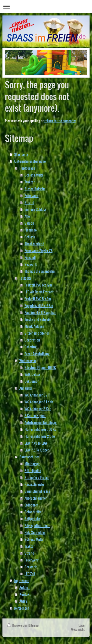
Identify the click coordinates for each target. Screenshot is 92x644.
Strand (29, 202)
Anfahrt (25, 587)
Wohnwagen (28, 361)
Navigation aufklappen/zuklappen (46, 7)
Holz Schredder (35, 532)
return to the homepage (60, 121)
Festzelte (25, 278)
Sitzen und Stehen (37, 333)
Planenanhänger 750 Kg (40, 429)
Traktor (30, 182)
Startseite (21, 154)
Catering (30, 347)
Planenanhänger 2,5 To (40, 436)
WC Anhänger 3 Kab (38, 409)
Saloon (29, 223)
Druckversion (18, 625)
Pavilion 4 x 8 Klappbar (40, 312)
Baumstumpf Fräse (37, 491)
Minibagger (32, 464)
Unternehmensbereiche (30, 161)
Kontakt (25, 594)
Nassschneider (34, 484)
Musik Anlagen (34, 326)
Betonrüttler (33, 512)
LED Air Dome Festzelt (39, 292)
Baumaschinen (29, 457)
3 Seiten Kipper (35, 416)
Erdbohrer (31, 505)
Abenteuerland (34, 244)
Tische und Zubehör (38, 319)
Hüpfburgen (27, 168)
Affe (27, 216)
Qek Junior (32, 381)
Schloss (30, 237)
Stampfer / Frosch (37, 477)
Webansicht (78, 629)
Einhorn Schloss (35, 209)
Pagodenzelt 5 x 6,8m (39, 306)
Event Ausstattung (37, 354)
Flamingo (31, 230)
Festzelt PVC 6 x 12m (38, 285)
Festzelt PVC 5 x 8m (38, 299)
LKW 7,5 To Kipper (37, 450)
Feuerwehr (32, 196)
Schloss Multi (34, 175)
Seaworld (31, 264)
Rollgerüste (32, 519)
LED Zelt (30, 574)
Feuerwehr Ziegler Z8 (39, 251)
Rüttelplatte (33, 471)
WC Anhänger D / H (37, 395)
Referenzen (22, 608)
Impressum (22, 581)
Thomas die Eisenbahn (40, 271)
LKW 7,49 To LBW (36, 443)
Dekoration (32, 340)
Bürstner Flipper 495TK (40, 367)
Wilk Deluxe (32, 374)
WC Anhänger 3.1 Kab (39, 402)
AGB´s (23, 601)
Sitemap (34, 625)
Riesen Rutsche (35, 189)
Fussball (30, 257)
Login (82, 625)
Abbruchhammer (36, 498)
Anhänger (26, 388)
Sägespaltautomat (37, 526)
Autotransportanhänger (41, 422)
